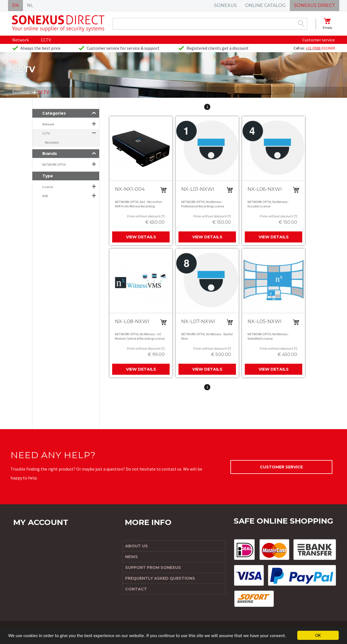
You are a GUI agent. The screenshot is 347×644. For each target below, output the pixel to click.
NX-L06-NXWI (265, 189)
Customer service (319, 40)
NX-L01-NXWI (198, 189)
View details (141, 237)
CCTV (46, 40)
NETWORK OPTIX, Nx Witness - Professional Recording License (203, 204)
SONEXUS (225, 5)
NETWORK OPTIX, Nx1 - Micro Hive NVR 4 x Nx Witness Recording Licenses (138, 206)
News (132, 557)
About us (136, 546)
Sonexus (21, 92)
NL (30, 5)
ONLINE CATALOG (265, 5)
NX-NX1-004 (130, 189)
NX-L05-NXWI (265, 321)
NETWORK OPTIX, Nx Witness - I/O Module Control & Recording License (140, 336)
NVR (45, 196)
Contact (136, 589)
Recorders (52, 142)
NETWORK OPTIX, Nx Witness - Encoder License (268, 204)
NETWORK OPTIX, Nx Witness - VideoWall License (268, 336)
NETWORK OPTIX (54, 164)
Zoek (301, 23)
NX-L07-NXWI (198, 321)
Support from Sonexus (153, 568)
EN (15, 5)
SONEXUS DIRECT (315, 5)
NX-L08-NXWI (132, 321)
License (48, 187)
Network (20, 40)
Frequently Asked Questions (160, 578)
